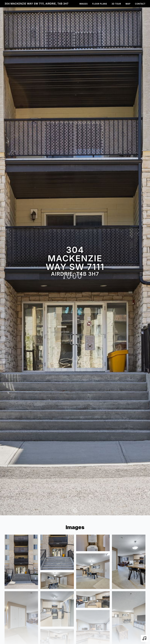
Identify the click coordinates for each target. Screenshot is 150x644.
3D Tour (116, 4)
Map (128, 4)
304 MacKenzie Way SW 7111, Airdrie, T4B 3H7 (36, 4)
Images (83, 4)
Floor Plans (100, 4)
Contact (140, 4)
